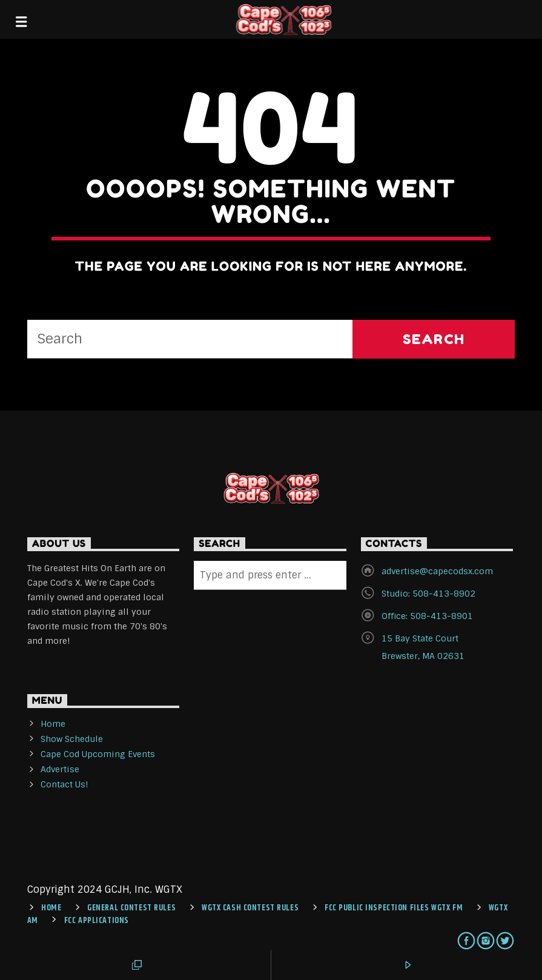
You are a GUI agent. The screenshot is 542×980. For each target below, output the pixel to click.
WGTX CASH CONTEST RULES (250, 908)
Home (53, 724)
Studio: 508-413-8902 (428, 594)
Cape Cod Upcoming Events (98, 754)
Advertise (60, 769)
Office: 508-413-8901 (427, 616)
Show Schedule (72, 739)
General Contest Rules (131, 908)
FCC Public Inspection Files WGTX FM (394, 908)
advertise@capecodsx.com (437, 571)
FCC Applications (97, 921)
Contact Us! (64, 784)
